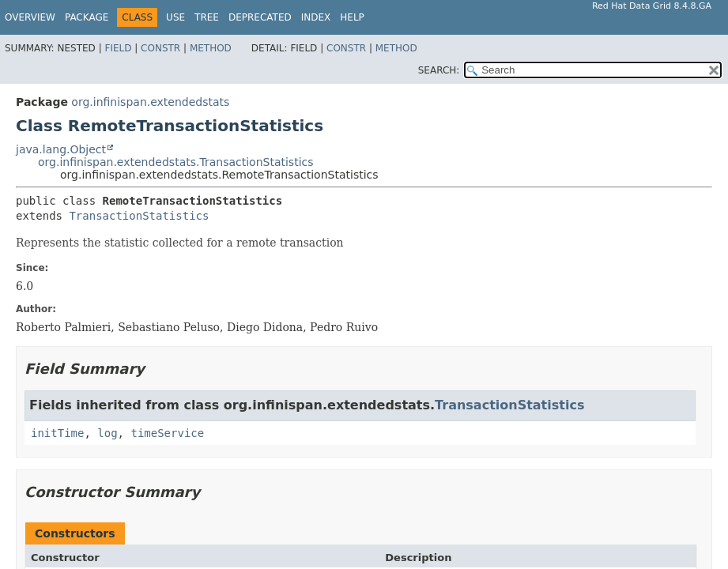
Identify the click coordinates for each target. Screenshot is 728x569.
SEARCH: (439, 70)
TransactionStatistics (139, 216)
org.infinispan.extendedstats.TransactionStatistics (176, 162)
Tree (207, 17)
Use (175, 17)
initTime (57, 433)
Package (87, 17)
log (107, 433)
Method (211, 48)
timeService (167, 433)
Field (118, 48)
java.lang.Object (61, 149)
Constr (160, 48)
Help (352, 17)
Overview (30, 17)
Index (316, 17)
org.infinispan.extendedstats (150, 102)
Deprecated (260, 17)
